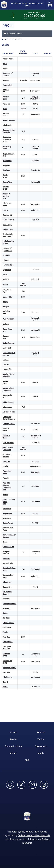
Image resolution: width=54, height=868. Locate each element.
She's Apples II (8, 575)
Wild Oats (6, 673)
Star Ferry (7, 608)
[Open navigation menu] (50, 5)
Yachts (41, 739)
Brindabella (7, 161)
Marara (5, 381)
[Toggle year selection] (8, 26)
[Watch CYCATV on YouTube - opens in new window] (33, 785)
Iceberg (6, 279)
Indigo (5, 302)
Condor (6, 175)
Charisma (6, 170)
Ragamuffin (7, 514)
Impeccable (7, 297)
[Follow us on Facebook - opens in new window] (10, 785)
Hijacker (6, 260)
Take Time (7, 627)
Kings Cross (7, 329)
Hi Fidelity (7, 255)
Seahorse (6, 559)
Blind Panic (7, 125)
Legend (6, 360)
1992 (13, 40)
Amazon (6, 80)
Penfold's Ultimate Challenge (7, 485)
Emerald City (8, 215)
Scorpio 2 (6, 552)
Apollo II (6, 97)
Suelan (5, 613)
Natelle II (6, 436)
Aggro (5, 68)
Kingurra (6, 336)
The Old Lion (8, 642)
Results (13, 739)
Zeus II (5, 687)
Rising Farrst (8, 523)
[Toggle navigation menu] (27, 34)
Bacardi (6, 113)
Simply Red (7, 587)
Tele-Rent (7, 637)
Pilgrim (6, 495)
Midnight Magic (9, 402)
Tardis (5, 632)
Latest (13, 733)
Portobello (7, 509)
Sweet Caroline (9, 623)
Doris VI (6, 187)
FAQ (27, 760)
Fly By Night (7, 225)
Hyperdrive (7, 270)
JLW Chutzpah (8, 319)
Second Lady (8, 563)
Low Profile (7, 369)
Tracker (41, 733)
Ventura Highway (9, 668)
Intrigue (6, 307)
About (13, 753)
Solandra (6, 599)
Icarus (5, 274)
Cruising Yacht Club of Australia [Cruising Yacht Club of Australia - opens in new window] (34, 835)
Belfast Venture (9, 121)
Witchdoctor (7, 677)
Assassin (6, 104)
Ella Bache (7, 203)
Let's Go (6, 365)
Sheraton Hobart (9, 568)
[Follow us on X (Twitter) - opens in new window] (21, 785)
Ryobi (5, 542)
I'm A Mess (7, 290)
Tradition (6, 654)
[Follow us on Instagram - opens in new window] (44, 785)
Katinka (6, 324)
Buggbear (6, 165)
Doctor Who (7, 182)
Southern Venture (10, 604)
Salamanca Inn (8, 547)
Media (41, 753)
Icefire (5, 285)
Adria (5, 64)
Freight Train (8, 229)
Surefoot (6, 618)
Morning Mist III (9, 424)
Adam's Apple (8, 59)
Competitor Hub (13, 746)
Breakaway (7, 147)
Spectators (41, 746)
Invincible (6, 311)
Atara (5, 109)
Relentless (7, 518)
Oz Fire (5, 466)
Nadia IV (6, 429)
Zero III (5, 682)
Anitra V (6, 90)
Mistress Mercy (9, 412)
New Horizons (8, 443)
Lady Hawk (7, 348)
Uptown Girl (7, 661)
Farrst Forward (8, 220)
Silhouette (7, 582)
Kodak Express (8, 343)
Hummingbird (8, 265)
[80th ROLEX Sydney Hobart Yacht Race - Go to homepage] (4, 5)
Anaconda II (7, 85)
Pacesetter (7, 471)
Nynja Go (6, 462)
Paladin (6, 478)
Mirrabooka (7, 407)
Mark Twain (7, 395)
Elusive (5, 210)
